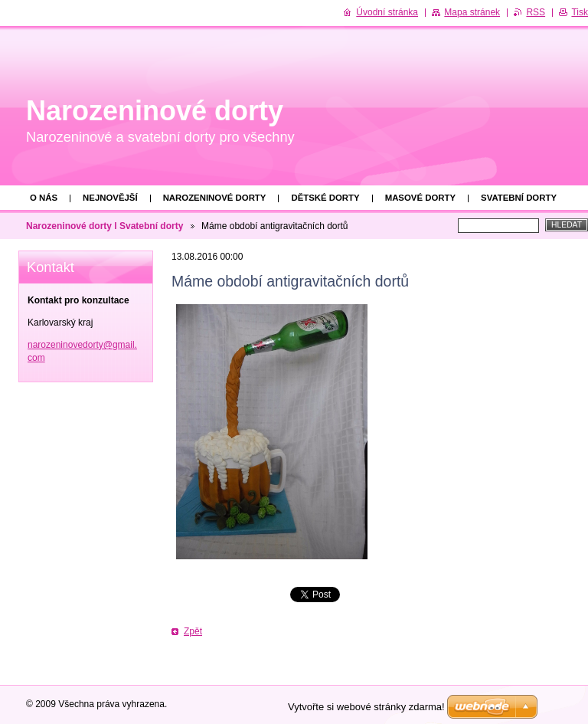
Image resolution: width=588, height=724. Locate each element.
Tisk (580, 12)
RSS (536, 12)
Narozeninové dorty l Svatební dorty (105, 226)
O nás (44, 198)
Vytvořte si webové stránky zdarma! (366, 707)
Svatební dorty (519, 198)
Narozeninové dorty (215, 198)
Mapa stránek (472, 12)
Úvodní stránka (387, 12)
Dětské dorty (325, 198)
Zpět (193, 631)
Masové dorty (420, 198)
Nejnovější (110, 198)
